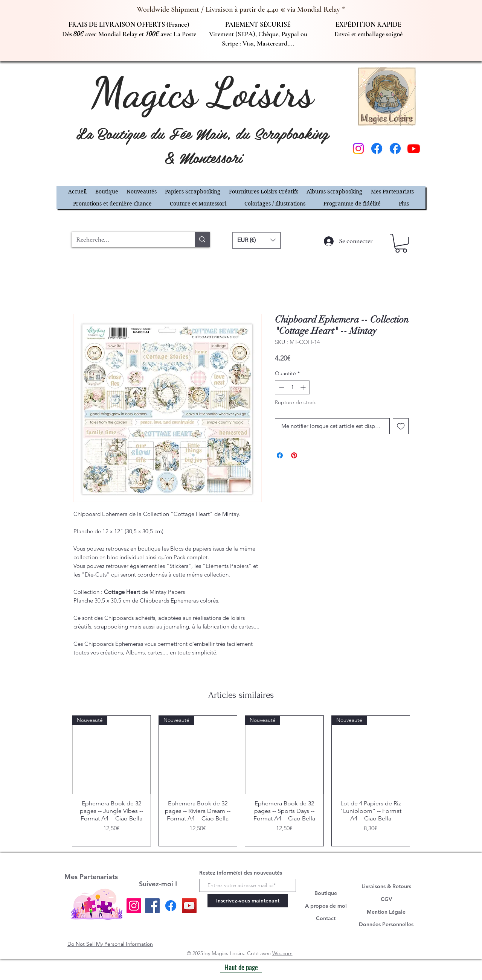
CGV (386, 899)
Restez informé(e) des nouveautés (241, 873)
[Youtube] (414, 148)
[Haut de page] (241, 967)
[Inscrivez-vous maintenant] (248, 901)
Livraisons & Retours (386, 886)
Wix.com (282, 953)
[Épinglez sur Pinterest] (294, 455)
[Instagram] (358, 148)
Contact (326, 918)
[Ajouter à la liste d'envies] (401, 426)
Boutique (326, 893)
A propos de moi (326, 906)
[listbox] (256, 240)
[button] (193, 192)
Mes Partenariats (91, 877)
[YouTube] (189, 906)
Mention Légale (386, 912)
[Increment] (304, 387)
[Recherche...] (127, 240)
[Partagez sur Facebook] (280, 455)
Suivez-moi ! (158, 884)
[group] (241, 781)
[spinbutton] (292, 387)
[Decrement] (281, 387)
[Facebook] (377, 148)
